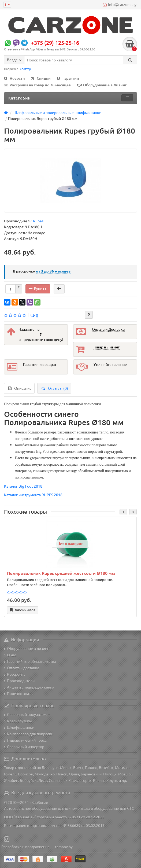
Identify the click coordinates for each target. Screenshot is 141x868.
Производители (19, 681)
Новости (14, 78)
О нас (10, 655)
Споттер (25, 69)
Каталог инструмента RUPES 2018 (33, 495)
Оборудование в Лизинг (102, 85)
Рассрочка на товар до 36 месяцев (37, 85)
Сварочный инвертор (24, 746)
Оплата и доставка (22, 668)
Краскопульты (18, 721)
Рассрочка (15, 674)
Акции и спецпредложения (29, 687)
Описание (20, 388)
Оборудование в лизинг (26, 648)
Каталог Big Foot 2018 (23, 486)
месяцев (53, 271)
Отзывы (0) (55, 388)
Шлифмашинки (19, 727)
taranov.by (64, 847)
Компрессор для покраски (29, 734)
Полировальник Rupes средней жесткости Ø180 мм (61, 573)
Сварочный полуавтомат (27, 714)
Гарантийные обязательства (30, 661)
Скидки (41, 78)
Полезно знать (18, 693)
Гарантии (68, 78)
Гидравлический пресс (25, 740)
